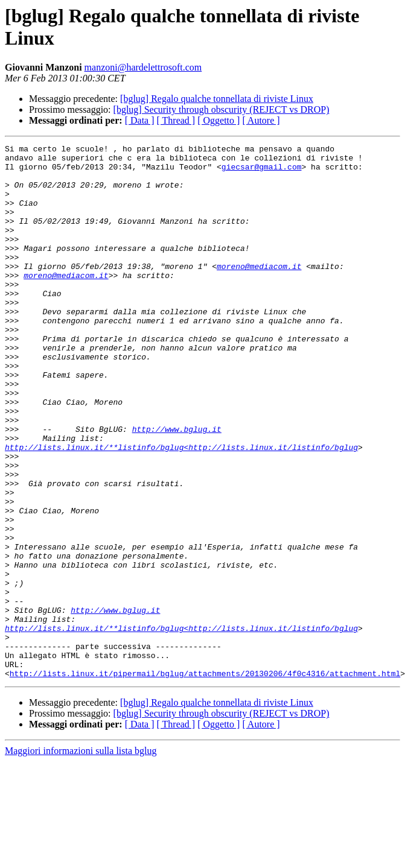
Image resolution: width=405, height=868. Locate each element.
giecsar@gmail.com (262, 172)
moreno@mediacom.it (259, 291)
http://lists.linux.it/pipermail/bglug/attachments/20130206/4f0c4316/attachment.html (205, 780)
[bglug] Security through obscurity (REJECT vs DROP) (222, 109)
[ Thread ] (176, 120)
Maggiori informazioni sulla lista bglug (81, 857)
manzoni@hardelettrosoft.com (143, 67)
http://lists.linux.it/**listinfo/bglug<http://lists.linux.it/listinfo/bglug (181, 508)
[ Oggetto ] (218, 120)
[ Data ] (140, 120)
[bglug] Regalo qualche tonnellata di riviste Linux (217, 99)
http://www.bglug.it (177, 487)
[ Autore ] (261, 120)
